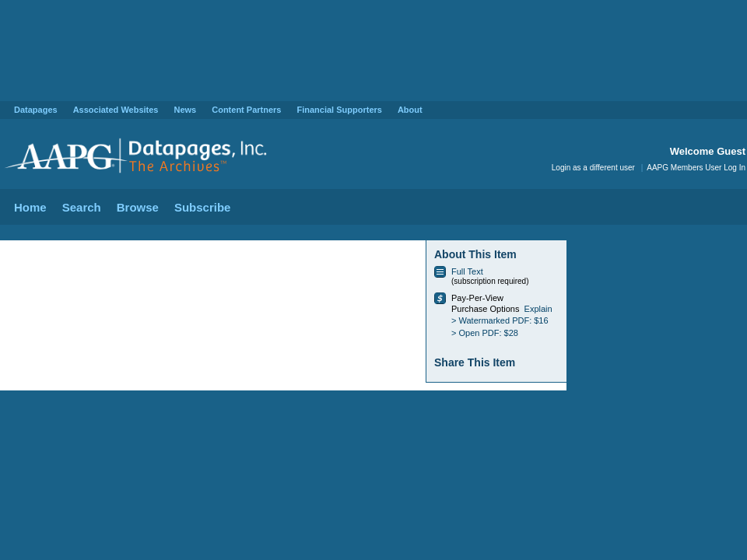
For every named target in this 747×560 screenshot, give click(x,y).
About (410, 110)
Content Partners (246, 110)
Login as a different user (593, 168)
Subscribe (203, 207)
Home (30, 207)
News (185, 110)
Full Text (467, 271)
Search (82, 207)
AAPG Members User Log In (696, 168)
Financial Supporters (339, 110)
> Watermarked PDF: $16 (500, 320)
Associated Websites (116, 110)
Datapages (36, 110)
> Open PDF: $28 (485, 333)
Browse (138, 207)
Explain (538, 309)
